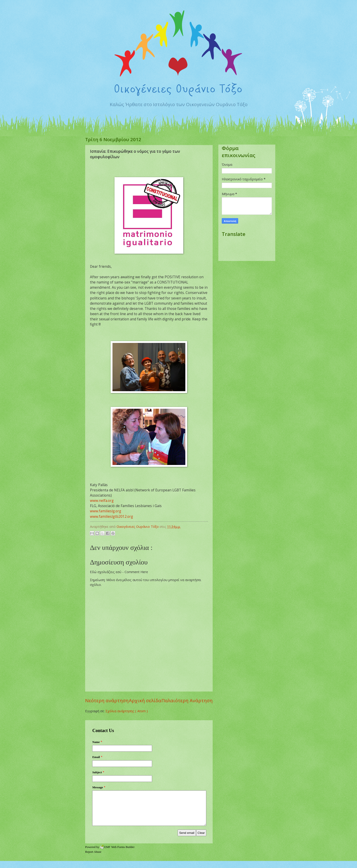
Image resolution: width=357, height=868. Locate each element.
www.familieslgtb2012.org (111, 516)
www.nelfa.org (102, 500)
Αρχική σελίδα (145, 700)
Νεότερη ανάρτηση (107, 700)
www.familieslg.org (106, 511)
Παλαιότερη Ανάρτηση (187, 700)
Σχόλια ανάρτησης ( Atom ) (127, 711)
